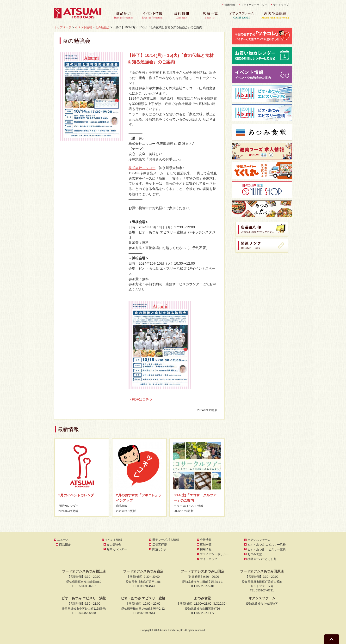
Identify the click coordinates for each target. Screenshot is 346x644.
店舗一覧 (210, 15)
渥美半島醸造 (275, 15)
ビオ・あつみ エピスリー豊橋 (267, 549)
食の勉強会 (114, 545)
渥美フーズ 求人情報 (166, 540)
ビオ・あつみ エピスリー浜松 (267, 545)
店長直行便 (160, 545)
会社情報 (181, 15)
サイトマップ (281, 5)
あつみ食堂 (255, 554)
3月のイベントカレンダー (78, 495)
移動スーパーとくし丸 (262, 559)
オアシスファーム (241, 15)
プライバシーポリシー (254, 5)
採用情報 (230, 5)
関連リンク (160, 549)
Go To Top (332, 639)
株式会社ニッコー (142, 168)
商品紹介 (124, 15)
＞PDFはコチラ (140, 399)
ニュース (179, 506)
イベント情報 (153, 15)
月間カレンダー (68, 506)
